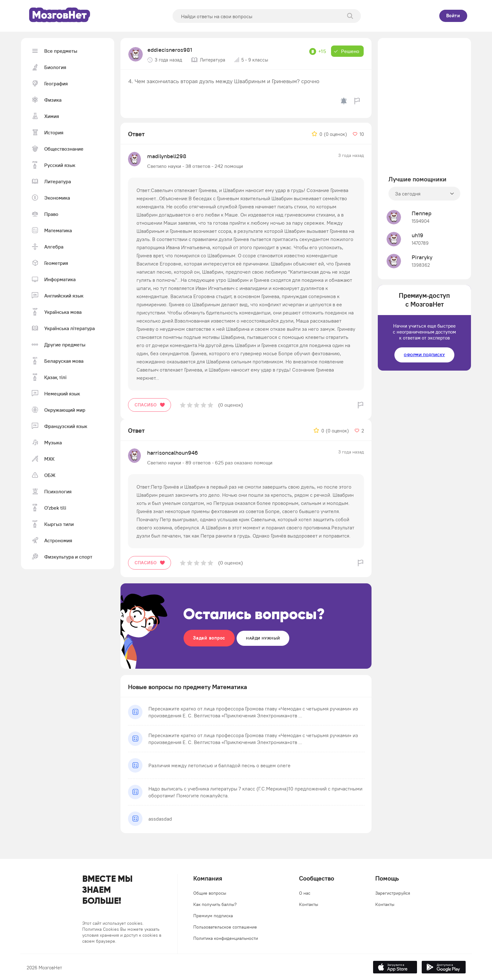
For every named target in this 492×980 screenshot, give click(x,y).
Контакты (309, 904)
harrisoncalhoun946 (173, 453)
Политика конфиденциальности (226, 938)
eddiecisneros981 (170, 50)
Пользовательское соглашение (225, 927)
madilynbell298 (167, 156)
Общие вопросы (210, 893)
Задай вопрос (209, 638)
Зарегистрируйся (393, 893)
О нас (305, 893)
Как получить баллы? (215, 904)
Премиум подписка (213, 916)
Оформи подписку (424, 355)
